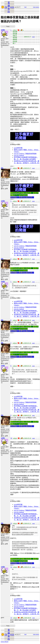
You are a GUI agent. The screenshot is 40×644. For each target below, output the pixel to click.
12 (11, 567)
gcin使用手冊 (18, 148)
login (34, 7)
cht (6, 7)
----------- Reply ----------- (8, 26)
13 (11, 618)
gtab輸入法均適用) (30, 159)
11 (11, 523)
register (37, 7)
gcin (12, 7)
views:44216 (5, 642)
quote (33, 37)
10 (11, 438)
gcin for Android (19, 155)
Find (25, 7)
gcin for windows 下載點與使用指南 (25, 154)
